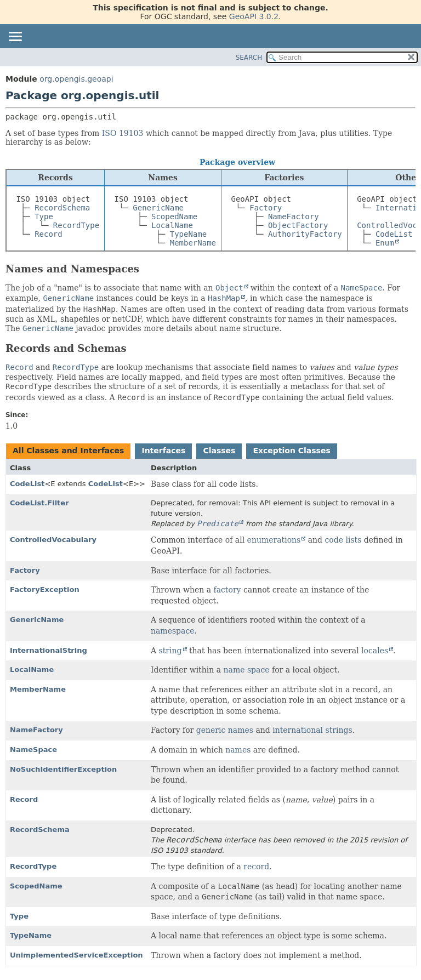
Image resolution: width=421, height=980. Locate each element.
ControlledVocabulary (53, 540)
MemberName (193, 243)
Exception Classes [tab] (291, 451)
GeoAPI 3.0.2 (254, 16)
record (256, 867)
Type (44, 216)
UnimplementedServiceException (76, 955)
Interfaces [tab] (163, 451)
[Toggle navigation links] (15, 37)
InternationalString (49, 650)
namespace (173, 631)
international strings (312, 730)
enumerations (274, 540)
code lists (343, 540)
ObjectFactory (298, 225)
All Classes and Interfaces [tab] (68, 451)
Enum (385, 243)
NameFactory (294, 216)
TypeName (188, 234)
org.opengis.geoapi (76, 79)
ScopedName (174, 216)
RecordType (76, 225)
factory (227, 590)
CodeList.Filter (39, 503)
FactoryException (45, 589)
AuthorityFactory (305, 234)
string (170, 651)
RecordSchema (62, 208)
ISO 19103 (123, 133)
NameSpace (33, 750)
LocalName (172, 225)
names (238, 750)
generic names (225, 730)
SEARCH (249, 58)
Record (49, 234)
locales (375, 651)
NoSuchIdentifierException (63, 769)
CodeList (394, 234)
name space (247, 670)
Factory (266, 208)
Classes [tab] (219, 451)
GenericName (158, 208)
